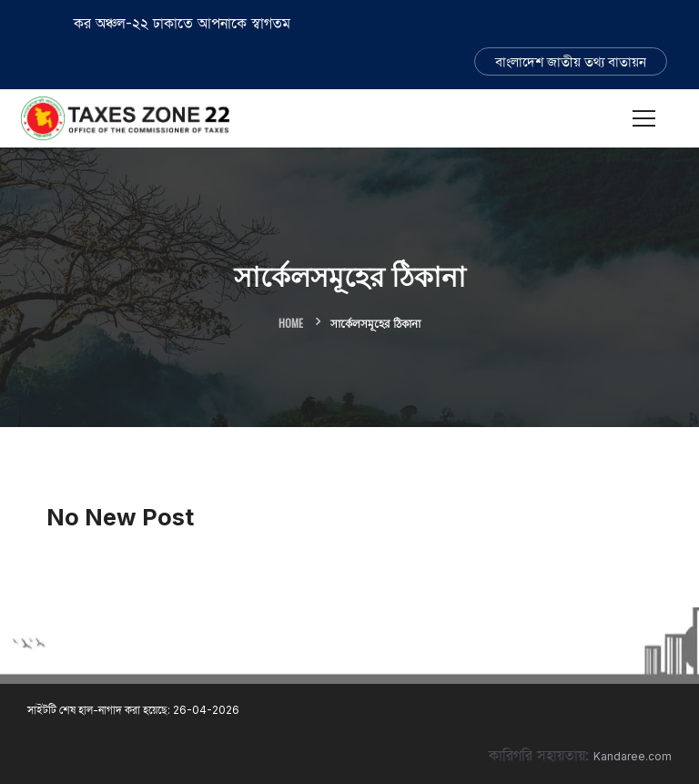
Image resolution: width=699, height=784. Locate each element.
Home (291, 323)
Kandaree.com (633, 756)
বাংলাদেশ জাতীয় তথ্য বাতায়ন (571, 61)
